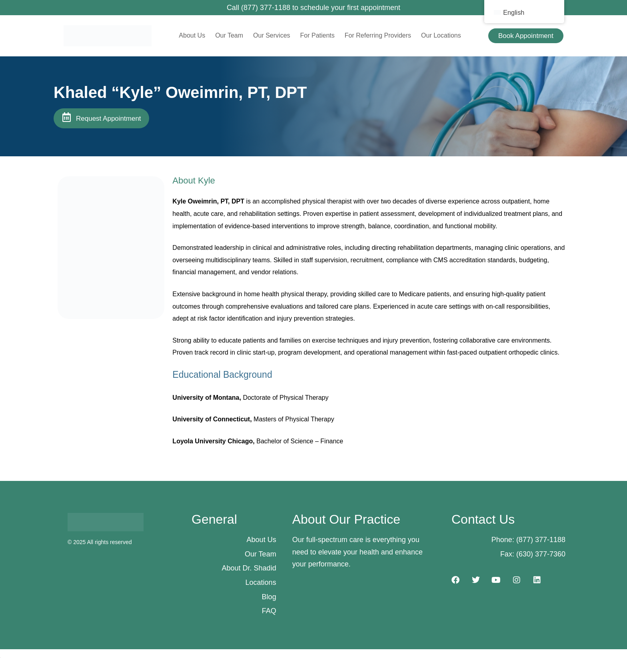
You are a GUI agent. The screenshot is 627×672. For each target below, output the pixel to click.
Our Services (272, 35)
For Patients (317, 35)
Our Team (229, 35)
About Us (192, 35)
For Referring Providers (378, 35)
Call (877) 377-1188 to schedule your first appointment (313, 8)
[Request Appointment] (66, 117)
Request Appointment (109, 119)
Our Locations (441, 35)
